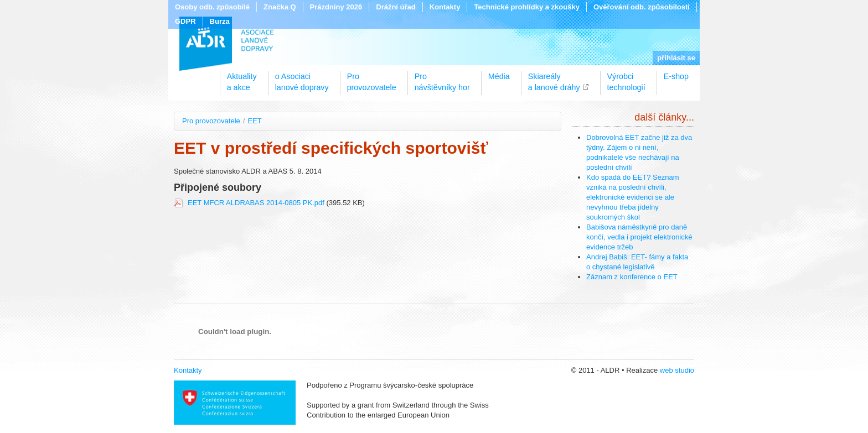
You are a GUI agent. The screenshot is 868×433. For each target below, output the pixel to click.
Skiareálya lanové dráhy (554, 78)
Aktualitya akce (242, 78)
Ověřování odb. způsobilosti (642, 7)
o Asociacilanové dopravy (302, 78)
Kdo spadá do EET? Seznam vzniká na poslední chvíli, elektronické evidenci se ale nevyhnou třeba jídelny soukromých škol (633, 197)
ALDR (227, 44)
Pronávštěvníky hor (442, 78)
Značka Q (280, 7)
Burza (220, 21)
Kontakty (445, 7)
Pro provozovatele (211, 121)
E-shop (676, 76)
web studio (677, 370)
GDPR (185, 21)
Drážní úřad (396, 7)
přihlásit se (676, 58)
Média (499, 76)
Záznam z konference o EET (632, 277)
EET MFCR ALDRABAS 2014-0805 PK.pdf (257, 203)
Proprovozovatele (372, 78)
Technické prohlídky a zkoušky (527, 7)
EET (254, 121)
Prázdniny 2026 (336, 7)
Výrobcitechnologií (626, 78)
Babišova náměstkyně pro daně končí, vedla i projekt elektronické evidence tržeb (639, 237)
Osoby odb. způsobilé (212, 7)
